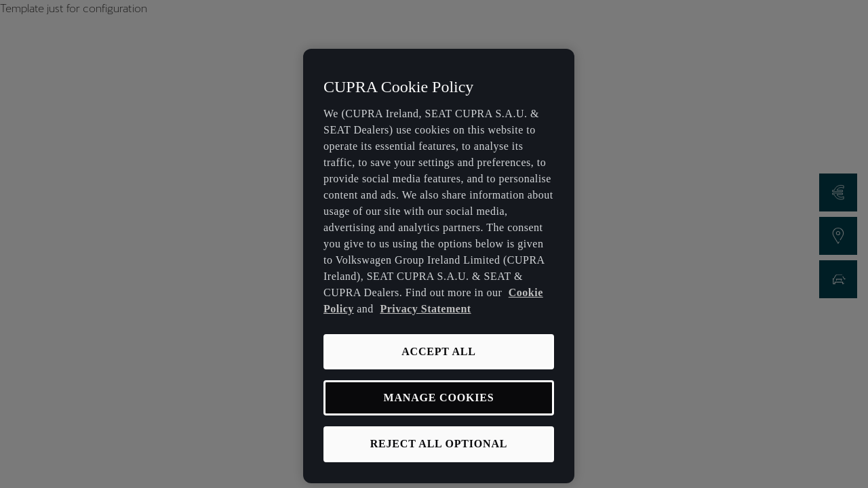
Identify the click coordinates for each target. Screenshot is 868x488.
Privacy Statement (425, 309)
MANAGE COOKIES (439, 398)
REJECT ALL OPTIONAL (439, 444)
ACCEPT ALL (439, 351)
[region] (439, 266)
